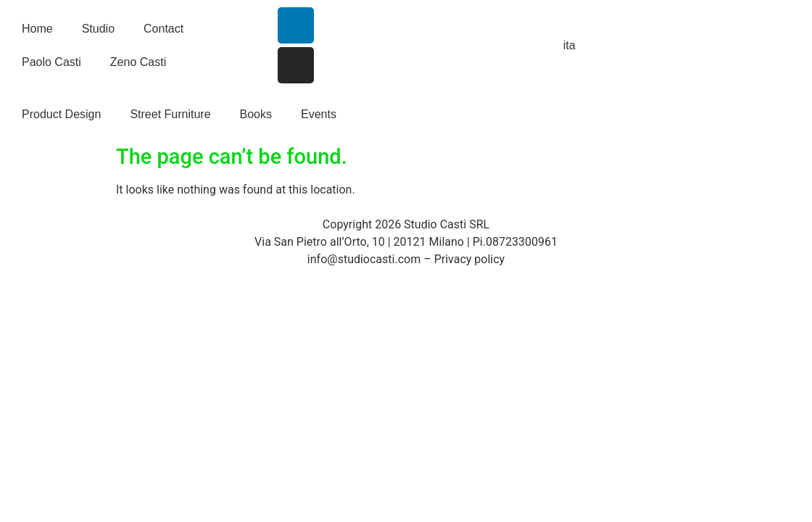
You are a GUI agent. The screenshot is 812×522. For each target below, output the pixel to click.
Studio (98, 29)
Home (37, 29)
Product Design (61, 114)
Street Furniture (170, 114)
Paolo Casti (51, 62)
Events (319, 114)
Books (256, 114)
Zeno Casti (138, 62)
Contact (163, 29)
